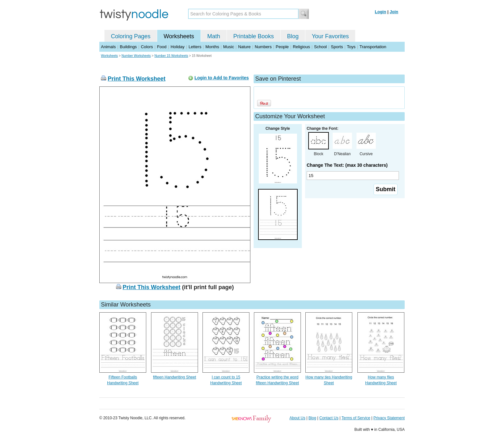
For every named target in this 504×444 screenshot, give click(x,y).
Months (212, 47)
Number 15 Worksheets (171, 56)
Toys (351, 47)
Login (380, 12)
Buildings (128, 47)
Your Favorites (330, 36)
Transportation (373, 47)
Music (229, 47)
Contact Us (329, 418)
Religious (301, 47)
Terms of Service (356, 418)
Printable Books (254, 36)
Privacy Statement (389, 418)
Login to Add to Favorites (222, 78)
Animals (108, 47)
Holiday (178, 47)
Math (214, 36)
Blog (293, 36)
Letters (195, 47)
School (320, 47)
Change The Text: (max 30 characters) (347, 165)
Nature (244, 47)
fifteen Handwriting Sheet (175, 377)
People (282, 47)
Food (162, 47)
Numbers (263, 47)
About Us (297, 418)
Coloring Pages (131, 36)
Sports (337, 47)
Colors (147, 47)
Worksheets (179, 36)
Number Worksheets (136, 56)
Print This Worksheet (137, 79)
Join (394, 12)
